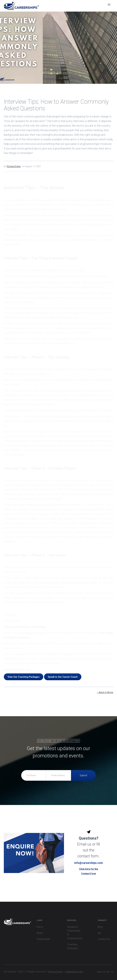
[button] (109, 5)
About (40, 933)
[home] (21, 6)
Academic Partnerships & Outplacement (75, 933)
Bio (100, 933)
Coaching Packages (73, 946)
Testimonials (43, 939)
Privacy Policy (55, 972)
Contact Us (104, 939)
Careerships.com (74, 972)
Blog (100, 927)
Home (40, 927)
